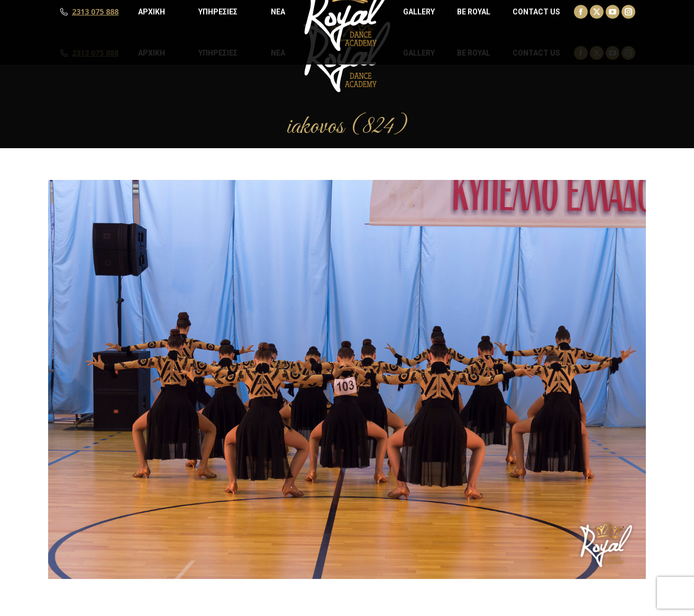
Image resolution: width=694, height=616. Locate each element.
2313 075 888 (95, 53)
